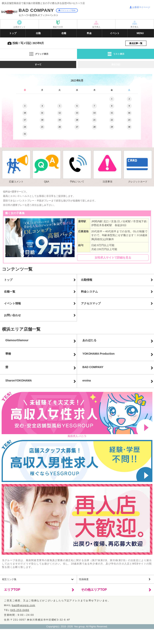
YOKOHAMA (98, 354)
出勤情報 (87, 280)
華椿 (8, 354)
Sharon (19, 380)
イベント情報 (12, 303)
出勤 (38, 33)
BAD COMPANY (93, 367)
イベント (115, 33)
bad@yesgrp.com (24, 605)
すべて (38, 64)
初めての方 (58, 27)
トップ (13, 33)
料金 (89, 33)
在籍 (64, 33)
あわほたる (89, 340)
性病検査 (84, 579)
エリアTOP (12, 590)
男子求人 (135, 27)
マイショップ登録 (67, 10)
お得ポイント (19, 27)
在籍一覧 (10, 292)
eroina (87, 380)
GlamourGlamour (17, 340)
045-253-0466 (20, 610)
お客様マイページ (140, 7)
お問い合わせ (12, 315)
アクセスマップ (91, 303)
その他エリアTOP (94, 590)
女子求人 (96, 27)
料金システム (89, 292)
